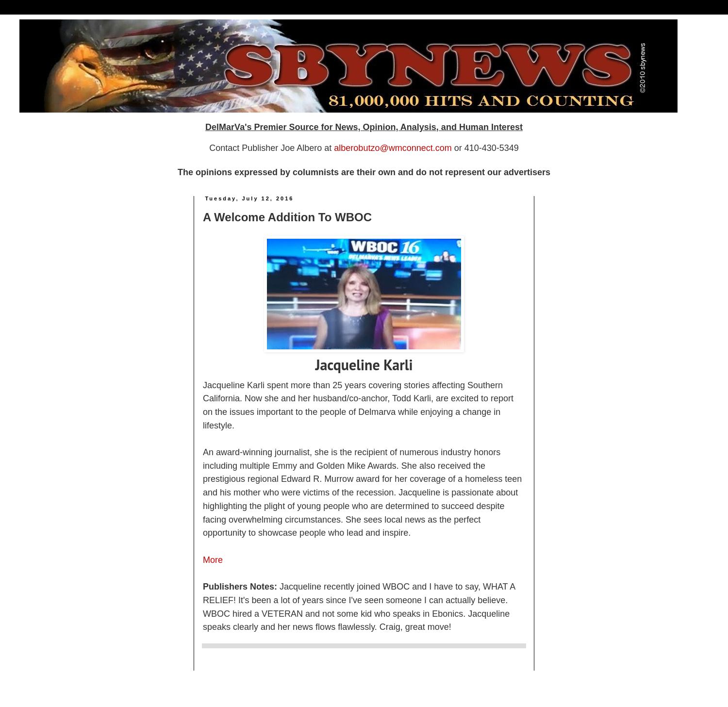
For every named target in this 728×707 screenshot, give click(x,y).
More (213, 560)
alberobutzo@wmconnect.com (393, 148)
